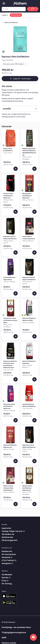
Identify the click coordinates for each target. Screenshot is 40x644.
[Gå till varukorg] (33, 9)
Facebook (7, 557)
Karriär (6, 578)
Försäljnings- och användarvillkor (16, 627)
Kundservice (7, 551)
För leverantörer (9, 554)
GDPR (4, 638)
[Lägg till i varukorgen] (16, 169)
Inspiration (6, 528)
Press (5, 581)
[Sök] (4, 9)
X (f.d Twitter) (9, 560)
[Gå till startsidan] (20, 3)
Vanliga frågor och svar (13, 531)
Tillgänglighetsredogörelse (14, 633)
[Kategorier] (4, 3)
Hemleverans (7, 537)
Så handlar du (8, 534)
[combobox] (15, 9)
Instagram (7, 563)
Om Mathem (7, 575)
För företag (7, 584)
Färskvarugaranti (9, 540)
